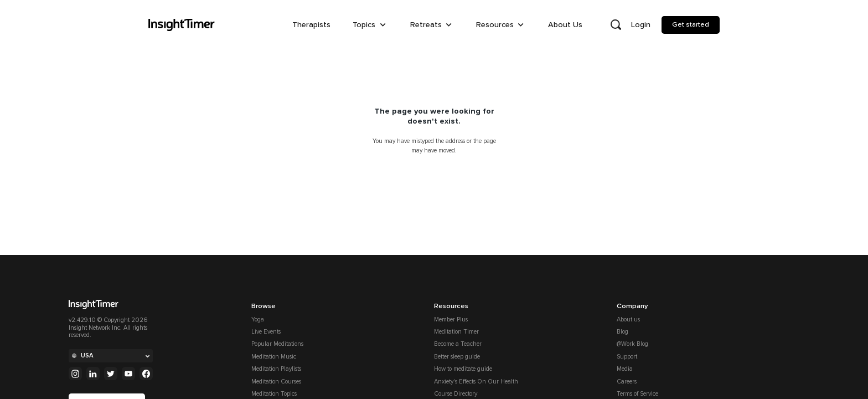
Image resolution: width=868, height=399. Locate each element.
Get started (691, 24)
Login (641, 25)
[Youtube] (128, 374)
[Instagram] (75, 374)
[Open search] (616, 25)
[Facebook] (146, 374)
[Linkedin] (93, 374)
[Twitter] (111, 374)
